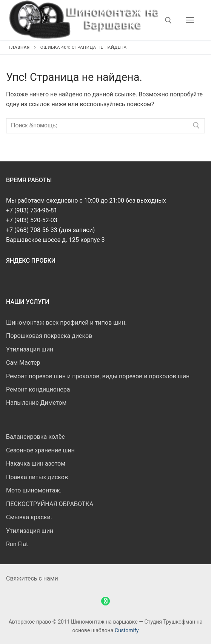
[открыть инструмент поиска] (168, 20)
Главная (19, 47)
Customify (127, 630)
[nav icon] (190, 20)
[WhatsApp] (105, 601)
